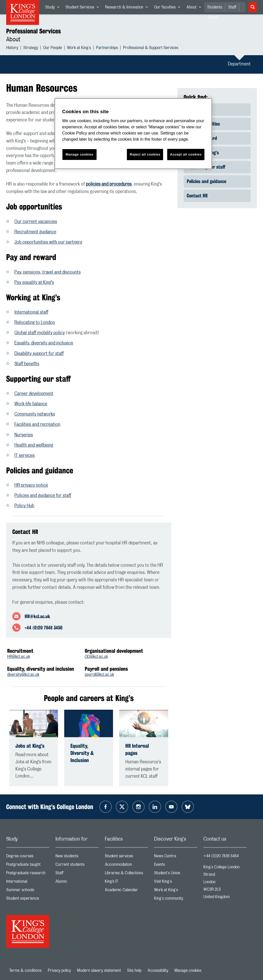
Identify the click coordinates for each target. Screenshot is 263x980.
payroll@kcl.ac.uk (99, 675)
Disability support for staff (39, 354)
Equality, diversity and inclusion (44, 343)
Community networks (35, 414)
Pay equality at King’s (34, 283)
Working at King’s (203, 152)
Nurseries (24, 435)
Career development (34, 394)
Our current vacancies (36, 222)
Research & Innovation (128, 8)
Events (176, 866)
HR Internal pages (137, 749)
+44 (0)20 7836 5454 (221, 856)
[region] (133, 134)
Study (54, 8)
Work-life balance (31, 404)
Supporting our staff (206, 167)
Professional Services (34, 31)
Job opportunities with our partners (48, 242)
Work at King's (79, 48)
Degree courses (28, 857)
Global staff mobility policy (40, 333)
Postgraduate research (28, 874)
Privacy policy (59, 971)
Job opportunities (203, 124)
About (195, 8)
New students (77, 857)
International (28, 883)
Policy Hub (24, 506)
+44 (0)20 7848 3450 (44, 628)
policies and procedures (109, 184)
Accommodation (126, 866)
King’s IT (126, 883)
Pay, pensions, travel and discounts (48, 272)
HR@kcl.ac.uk (37, 616)
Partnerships (107, 48)
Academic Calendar (126, 891)
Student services (126, 857)
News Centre (176, 857)
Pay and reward (202, 138)
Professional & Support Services (151, 48)
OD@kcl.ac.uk (96, 657)
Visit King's (176, 883)
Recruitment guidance (35, 232)
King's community (176, 900)
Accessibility (158, 971)
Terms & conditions (25, 971)
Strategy (31, 48)
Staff (232, 7)
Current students (77, 866)
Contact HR (197, 196)
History (12, 48)
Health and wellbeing (34, 445)
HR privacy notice (31, 485)
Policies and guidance (206, 181)
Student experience (28, 900)
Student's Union (176, 874)
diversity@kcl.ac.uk (23, 675)
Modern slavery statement (99, 971)
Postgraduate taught (28, 866)
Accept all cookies (186, 154)
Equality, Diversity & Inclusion (82, 753)
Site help (134, 971)
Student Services (84, 8)
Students (215, 7)
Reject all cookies (145, 154)
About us (195, 109)
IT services (25, 456)
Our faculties (169, 8)
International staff (31, 312)
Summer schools (28, 891)
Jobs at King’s (30, 746)
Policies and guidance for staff (43, 496)
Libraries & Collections (126, 874)
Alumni (77, 883)
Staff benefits (27, 364)
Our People (53, 48)
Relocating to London (35, 323)
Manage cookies (188, 971)
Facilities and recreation (37, 425)
